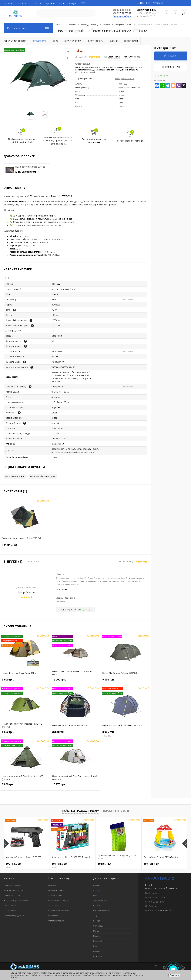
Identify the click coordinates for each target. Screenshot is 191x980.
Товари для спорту (12, 895)
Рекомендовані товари (58, 900)
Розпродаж (53, 916)
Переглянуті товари (116, 811)
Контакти (36, 3)
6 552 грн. (25, 734)
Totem (54, 413)
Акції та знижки (55, 895)
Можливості (99, 956)
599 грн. (151, 864)
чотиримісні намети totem (43, 476)
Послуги (97, 936)
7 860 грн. (25, 786)
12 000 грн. (75, 681)
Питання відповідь (101, 911)
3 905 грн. (126, 734)
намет (121, 95)
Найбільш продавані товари (81, 811)
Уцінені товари (55, 906)
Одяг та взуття (10, 911)
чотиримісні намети (15, 476)
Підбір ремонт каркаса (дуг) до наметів (30, 167)
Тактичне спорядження (14, 916)
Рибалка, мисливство (13, 890)
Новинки (52, 885)
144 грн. (25, 546)
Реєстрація (158, 3)
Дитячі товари (10, 906)
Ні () (88, 609)
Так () (81, 609)
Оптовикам (98, 926)
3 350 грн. (75, 734)
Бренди (96, 921)
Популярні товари (56, 890)
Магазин (97, 931)
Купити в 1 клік (171, 67)
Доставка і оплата (55, 3)
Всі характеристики (124, 79)
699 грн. (73, 865)
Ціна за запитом (26, 172)
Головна (8, 3)
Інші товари (128, 300)
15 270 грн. (75, 786)
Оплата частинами (57, 921)
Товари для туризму (12, 885)
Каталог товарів (28, 28)
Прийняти (174, 975)
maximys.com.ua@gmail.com (163, 888)
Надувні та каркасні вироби (16, 900)
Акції (95, 916)
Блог (95, 946)
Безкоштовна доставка (59, 911)
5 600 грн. (25, 681)
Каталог (22, 3)
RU (143, 3)
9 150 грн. (126, 681)
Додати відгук (35, 561)
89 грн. (104, 864)
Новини (97, 951)
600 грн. (27, 865)
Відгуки (73, 3)
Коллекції (97, 941)
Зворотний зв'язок (122, 16)
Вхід (148, 3)
